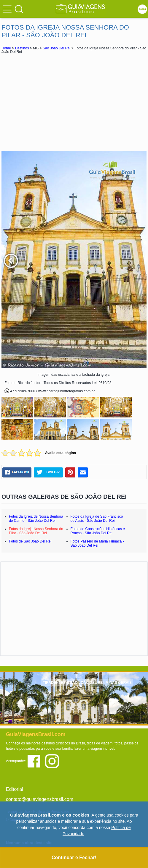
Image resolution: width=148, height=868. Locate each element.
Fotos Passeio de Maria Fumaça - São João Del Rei (97, 543)
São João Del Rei (57, 48)
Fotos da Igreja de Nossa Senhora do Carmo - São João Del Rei (36, 519)
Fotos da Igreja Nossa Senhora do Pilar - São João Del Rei (36, 531)
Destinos (22, 48)
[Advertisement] (74, 102)
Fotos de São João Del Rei (30, 541)
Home (6, 48)
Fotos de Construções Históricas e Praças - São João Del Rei (98, 531)
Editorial (15, 789)
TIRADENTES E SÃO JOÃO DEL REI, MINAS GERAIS (87, 683)
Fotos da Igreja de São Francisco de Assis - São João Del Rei (97, 519)
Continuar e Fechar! (74, 858)
